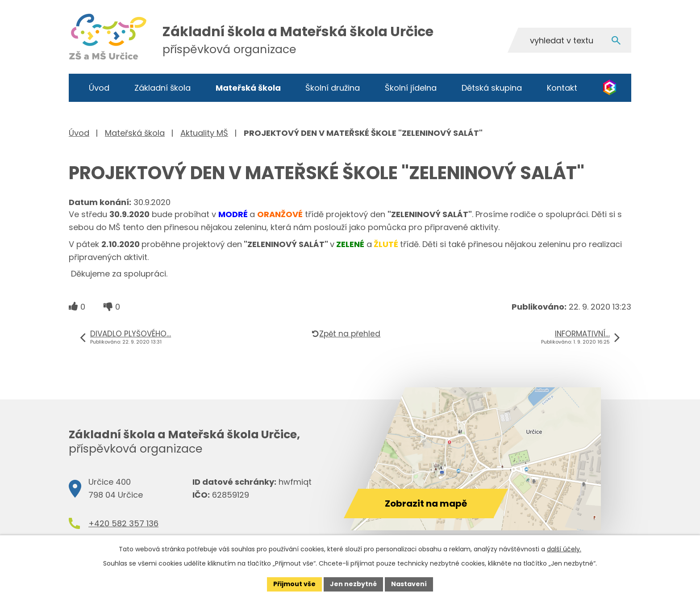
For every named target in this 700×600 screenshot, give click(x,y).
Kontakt (562, 88)
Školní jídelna (411, 88)
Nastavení (409, 584)
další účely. (564, 549)
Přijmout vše (294, 584)
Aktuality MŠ (204, 133)
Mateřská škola (248, 88)
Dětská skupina (492, 88)
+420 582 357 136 (123, 523)
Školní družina (333, 88)
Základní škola (162, 88)
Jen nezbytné (353, 584)
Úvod (99, 88)
